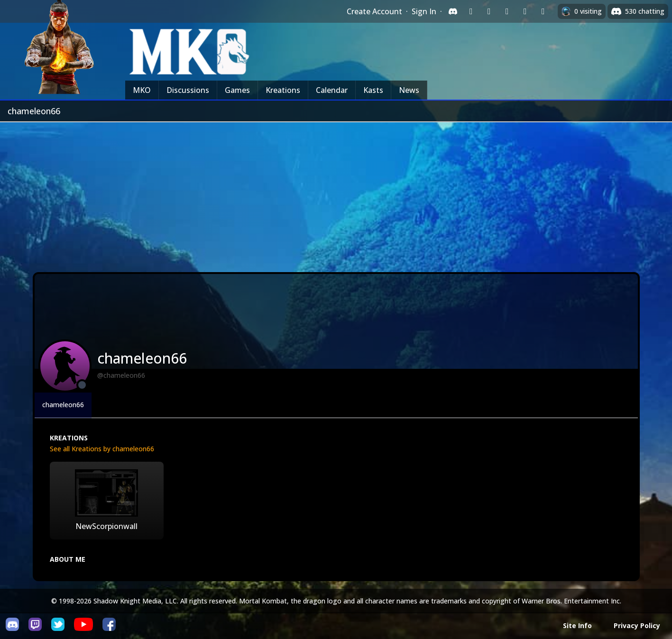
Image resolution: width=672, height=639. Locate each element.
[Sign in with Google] (489, 11)
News (409, 90)
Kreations (283, 90)
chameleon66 (63, 405)
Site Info (577, 625)
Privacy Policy (637, 625)
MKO (142, 90)
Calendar (332, 90)
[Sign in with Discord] (453, 11)
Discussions (188, 90)
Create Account (374, 11)
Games (237, 90)
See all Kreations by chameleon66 (102, 449)
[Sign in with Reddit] (507, 11)
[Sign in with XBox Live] (543, 11)
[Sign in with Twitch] (471, 11)
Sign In (424, 11)
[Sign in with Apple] (525, 11)
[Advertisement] (336, 193)
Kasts (373, 90)
